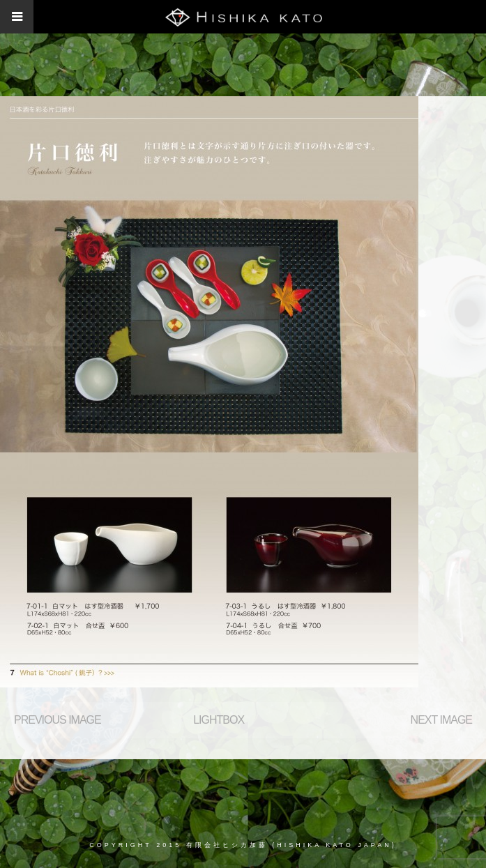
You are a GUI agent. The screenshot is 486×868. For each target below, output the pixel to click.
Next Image (441, 720)
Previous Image (58, 720)
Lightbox (219, 720)
